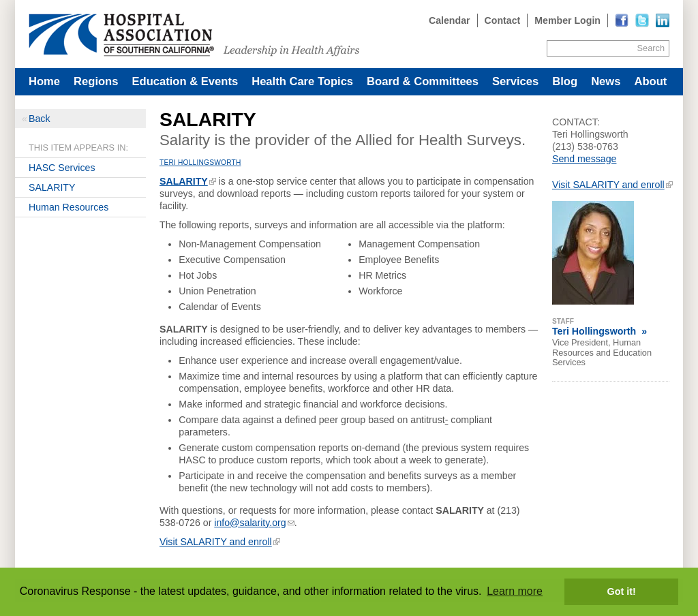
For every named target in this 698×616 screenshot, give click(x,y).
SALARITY (52, 187)
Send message (584, 159)
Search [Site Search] (651, 48)
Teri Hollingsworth (200, 163)
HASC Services (62, 168)
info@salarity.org (250, 523)
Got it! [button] (622, 591)
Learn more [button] (515, 591)
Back (39, 119)
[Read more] (663, 20)
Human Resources (69, 207)
